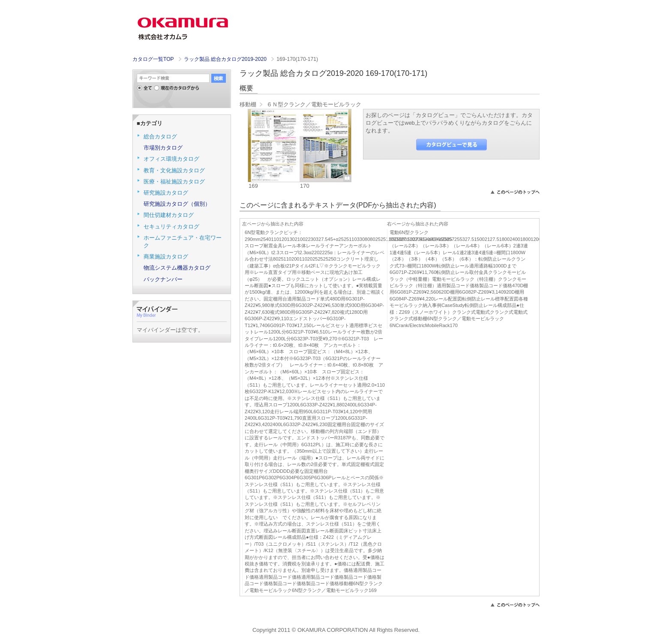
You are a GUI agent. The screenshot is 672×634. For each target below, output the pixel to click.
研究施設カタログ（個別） (177, 204)
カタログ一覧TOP (153, 59)
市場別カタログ (163, 148)
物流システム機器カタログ (177, 268)
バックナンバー (163, 279)
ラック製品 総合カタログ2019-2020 (226, 59)
